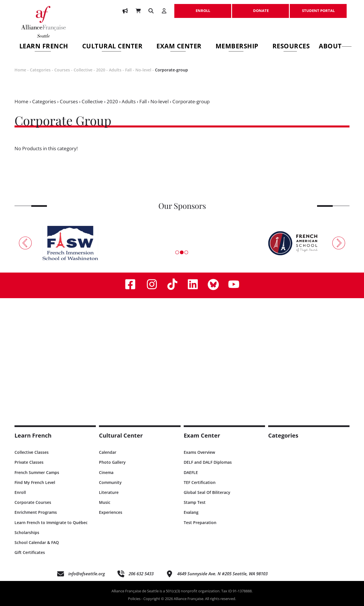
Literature (109, 492)
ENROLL (203, 8)
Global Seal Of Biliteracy (207, 492)
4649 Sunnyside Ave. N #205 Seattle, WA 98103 (222, 574)
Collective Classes (32, 452)
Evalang (191, 512)
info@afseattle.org (87, 574)
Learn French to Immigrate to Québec (51, 522)
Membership (237, 47)
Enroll (20, 492)
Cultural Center (112, 47)
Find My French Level (35, 482)
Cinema (106, 472)
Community (110, 482)
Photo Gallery (112, 462)
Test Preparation (200, 522)
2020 (101, 70)
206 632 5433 (141, 574)
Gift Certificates (30, 552)
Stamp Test (195, 502)
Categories (40, 70)
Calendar (108, 452)
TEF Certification (200, 482)
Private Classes (29, 462)
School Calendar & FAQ (37, 542)
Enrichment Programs (36, 512)
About (335, 47)
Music (105, 502)
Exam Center (179, 47)
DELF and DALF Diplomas (208, 462)
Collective (83, 70)
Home (20, 70)
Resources (291, 47)
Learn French (44, 47)
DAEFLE (191, 472)
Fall (128, 70)
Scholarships (27, 532)
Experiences (111, 512)
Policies (134, 599)
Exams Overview (199, 452)
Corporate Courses (33, 502)
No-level (143, 70)
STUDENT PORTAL (318, 8)
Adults (115, 70)
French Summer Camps (37, 472)
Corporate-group (171, 70)
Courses (62, 70)
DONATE (260, 8)
